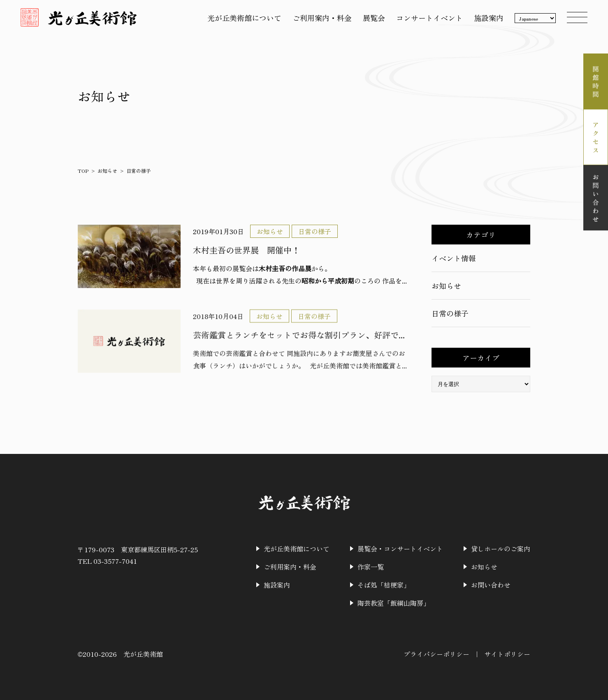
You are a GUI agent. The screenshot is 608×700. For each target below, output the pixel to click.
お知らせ (107, 171)
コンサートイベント (429, 18)
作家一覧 (371, 567)
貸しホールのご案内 (501, 549)
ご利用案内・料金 (322, 18)
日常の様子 (450, 313)
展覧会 (374, 18)
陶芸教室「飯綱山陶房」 (394, 603)
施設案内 (489, 18)
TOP (83, 171)
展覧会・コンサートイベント (400, 549)
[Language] (535, 19)
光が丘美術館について (244, 18)
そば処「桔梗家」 (384, 585)
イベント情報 (454, 258)
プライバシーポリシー (436, 654)
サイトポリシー (507, 654)
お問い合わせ (491, 585)
